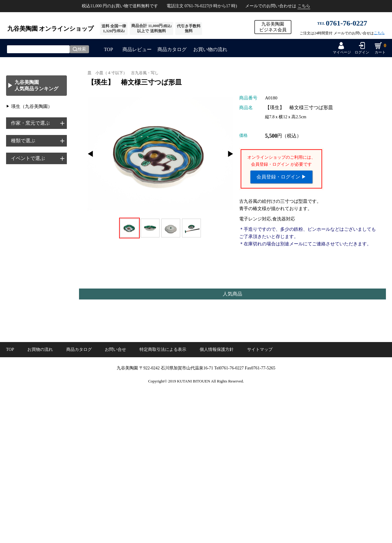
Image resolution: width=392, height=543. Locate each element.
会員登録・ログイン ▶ (281, 177)
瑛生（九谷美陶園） (32, 106)
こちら (304, 6)
